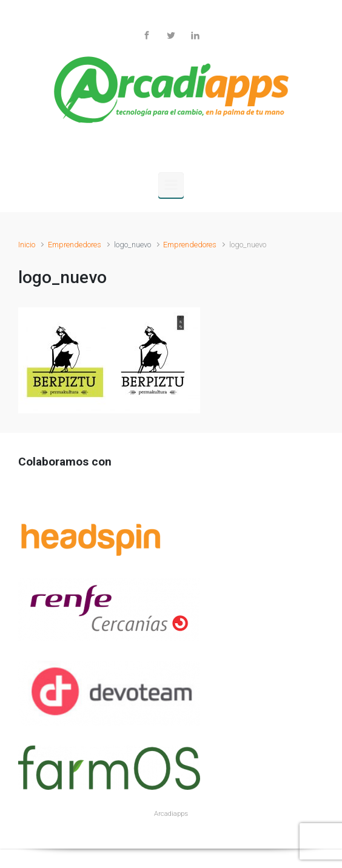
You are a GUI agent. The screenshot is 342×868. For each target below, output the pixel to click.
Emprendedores (75, 245)
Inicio (27, 245)
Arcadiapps (171, 814)
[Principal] (171, 185)
